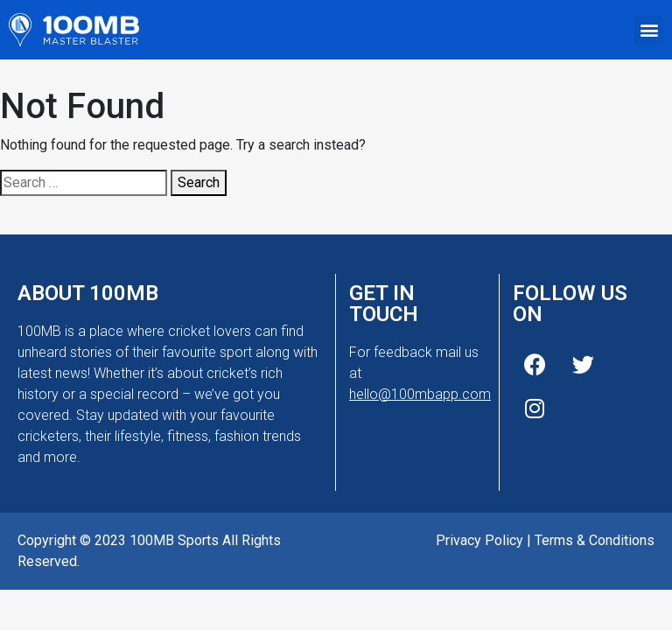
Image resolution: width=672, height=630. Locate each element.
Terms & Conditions (595, 540)
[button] (649, 30)
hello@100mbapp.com (420, 394)
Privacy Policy (479, 540)
